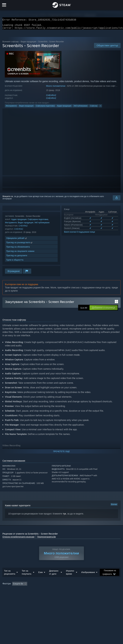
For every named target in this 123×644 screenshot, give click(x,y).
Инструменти (11, 108)
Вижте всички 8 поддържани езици (80, 234)
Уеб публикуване (81, 108)
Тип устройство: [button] (105, 594)
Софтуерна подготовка (45, 108)
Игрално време (70, 579)
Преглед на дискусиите (17, 257)
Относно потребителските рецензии (18, 539)
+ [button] (100, 108)
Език (41, 579)
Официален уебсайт (17, 240)
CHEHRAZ (51, 97)
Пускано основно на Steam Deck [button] (18, 594)
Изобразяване (88, 579)
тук (64, 516)
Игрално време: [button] (99, 590)
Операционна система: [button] (49, 594)
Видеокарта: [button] (86, 594)
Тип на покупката (27, 579)
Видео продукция (29, 43)
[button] (103, 310)
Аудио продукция (64, 108)
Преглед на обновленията (18, 249)
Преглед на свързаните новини (20, 253)
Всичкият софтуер (10, 43)
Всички (114, 506)
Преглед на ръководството (20, 244)
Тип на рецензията (10, 579)
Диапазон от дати (54, 579)
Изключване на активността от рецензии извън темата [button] (62, 590)
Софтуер (94, 108)
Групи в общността (15, 262)
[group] (61, 592)
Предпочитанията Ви (46, 539)
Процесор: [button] (70, 594)
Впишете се (8, 198)
